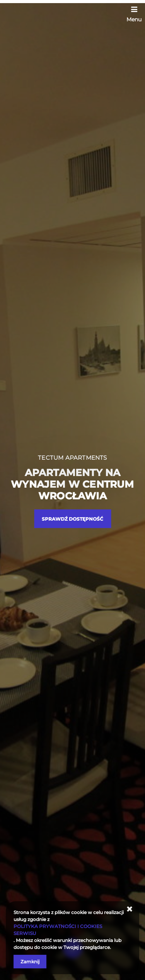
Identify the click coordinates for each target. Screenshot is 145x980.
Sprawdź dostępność (72, 519)
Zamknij (30, 962)
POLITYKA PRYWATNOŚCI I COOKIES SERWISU (58, 930)
